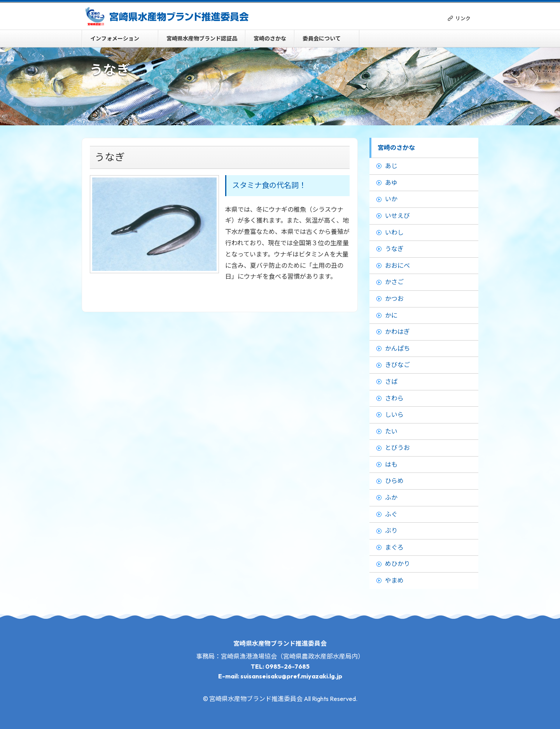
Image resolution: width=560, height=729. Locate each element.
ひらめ (394, 481)
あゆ (391, 183)
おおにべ (397, 265)
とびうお (397, 448)
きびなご (397, 365)
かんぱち (397, 348)
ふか (391, 497)
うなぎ (394, 249)
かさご (394, 282)
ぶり (391, 531)
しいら (394, 415)
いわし (394, 232)
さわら (394, 398)
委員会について (322, 39)
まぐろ (394, 547)
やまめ (394, 580)
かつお (394, 299)
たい (391, 431)
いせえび (397, 216)
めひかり (397, 564)
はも (391, 464)
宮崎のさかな (270, 39)
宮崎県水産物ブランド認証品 (202, 39)
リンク (463, 18)
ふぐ (391, 514)
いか (391, 199)
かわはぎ (397, 332)
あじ (391, 166)
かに (391, 315)
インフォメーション (115, 39)
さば (391, 381)
